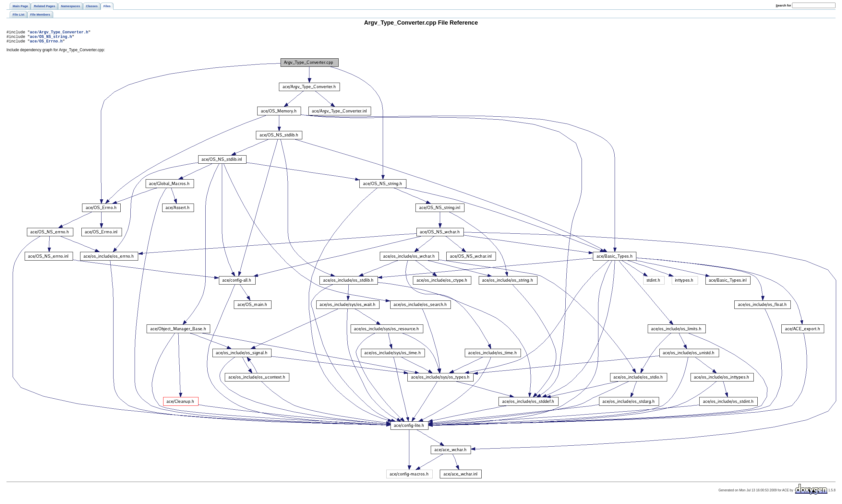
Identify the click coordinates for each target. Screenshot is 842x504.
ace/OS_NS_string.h (51, 38)
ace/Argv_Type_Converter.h (59, 33)
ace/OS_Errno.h (46, 44)
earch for (783, 5)
